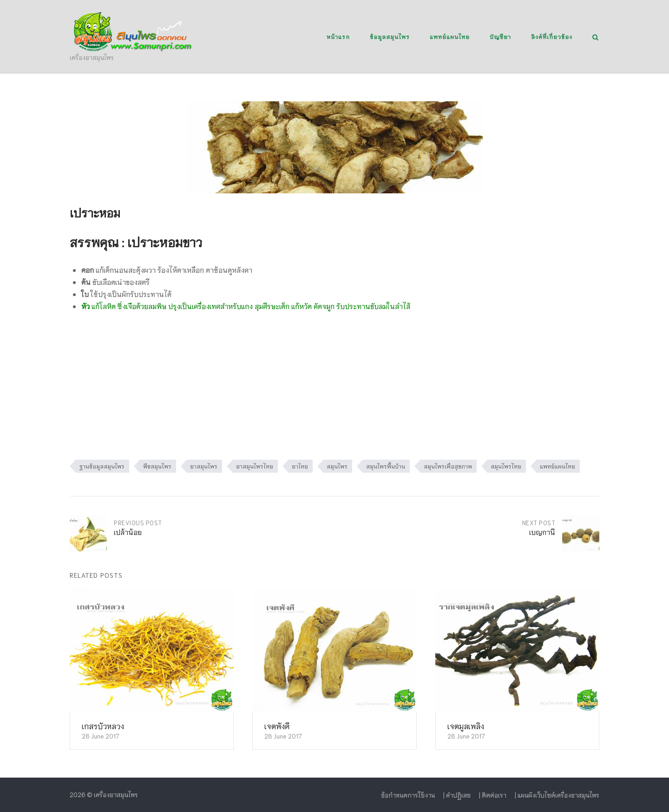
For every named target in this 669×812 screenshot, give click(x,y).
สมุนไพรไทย (506, 466)
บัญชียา (500, 36)
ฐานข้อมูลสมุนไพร (102, 466)
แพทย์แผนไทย (450, 36)
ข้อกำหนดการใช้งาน (408, 795)
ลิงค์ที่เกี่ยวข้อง (552, 36)
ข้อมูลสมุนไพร (390, 36)
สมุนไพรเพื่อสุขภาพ (448, 466)
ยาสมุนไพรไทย (255, 466)
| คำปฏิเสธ (457, 795)
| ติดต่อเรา (493, 795)
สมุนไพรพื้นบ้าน (386, 466)
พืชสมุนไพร (157, 466)
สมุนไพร (337, 466)
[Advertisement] (334, 390)
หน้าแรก (338, 36)
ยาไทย (300, 466)
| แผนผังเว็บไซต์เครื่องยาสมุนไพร (557, 795)
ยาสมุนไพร (204, 466)
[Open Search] (595, 38)
